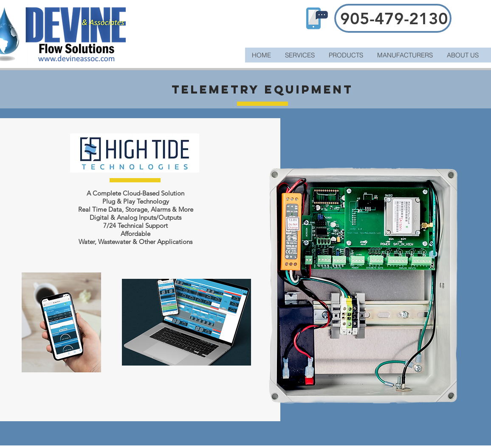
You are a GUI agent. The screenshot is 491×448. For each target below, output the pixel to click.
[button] (346, 55)
